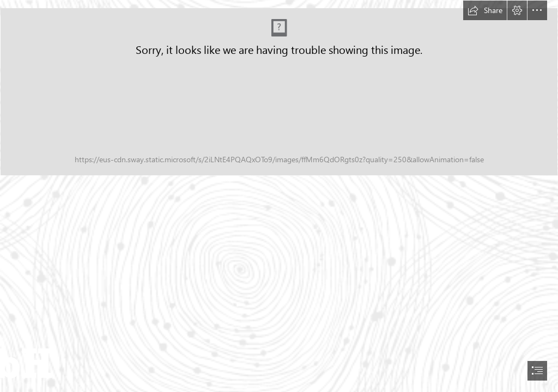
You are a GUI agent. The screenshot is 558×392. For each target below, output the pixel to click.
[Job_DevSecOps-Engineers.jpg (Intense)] (279, 92)
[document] (279, 196)
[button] (485, 10)
